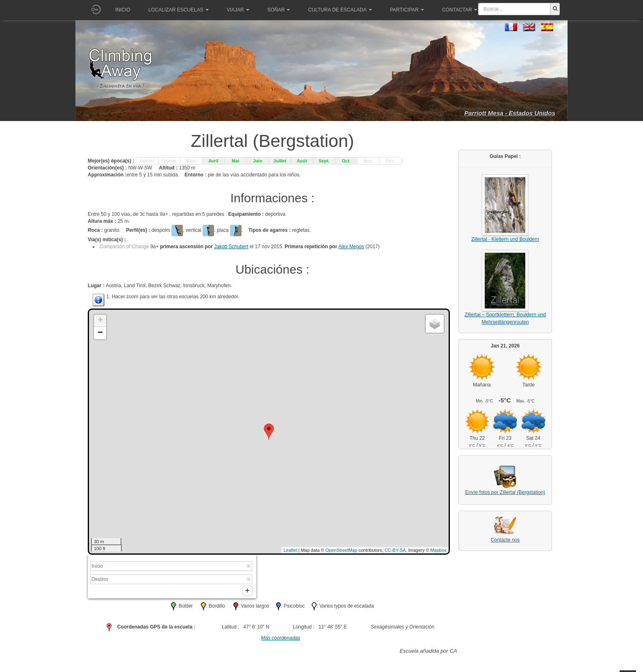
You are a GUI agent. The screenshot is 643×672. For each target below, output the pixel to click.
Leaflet (290, 550)
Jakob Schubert (231, 247)
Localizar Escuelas (179, 10)
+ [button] (100, 321)
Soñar (279, 10)
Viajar (238, 10)
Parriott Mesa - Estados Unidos (510, 113)
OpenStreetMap (342, 550)
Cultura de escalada (340, 10)
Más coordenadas (281, 640)
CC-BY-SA (395, 550)
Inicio (123, 10)
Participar (407, 10)
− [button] (100, 333)
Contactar (460, 10)
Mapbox (438, 550)
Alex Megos (351, 247)
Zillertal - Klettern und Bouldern (505, 239)
